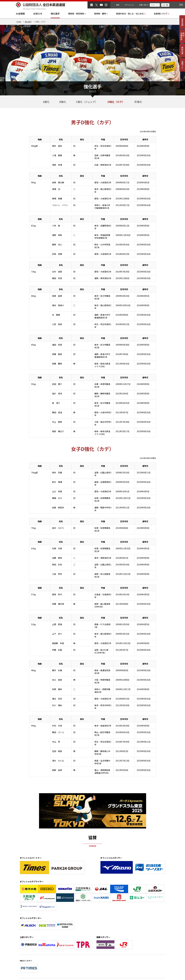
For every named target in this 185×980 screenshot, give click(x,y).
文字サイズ (155, 5)
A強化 (46, 102)
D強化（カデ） (116, 102)
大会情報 (20, 14)
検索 (164, 5)
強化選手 (55, 14)
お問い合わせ (144, 5)
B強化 (63, 102)
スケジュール (129, 5)
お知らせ (38, 14)
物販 (118, 5)
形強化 (138, 102)
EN (181, 5)
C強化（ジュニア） (87, 102)
